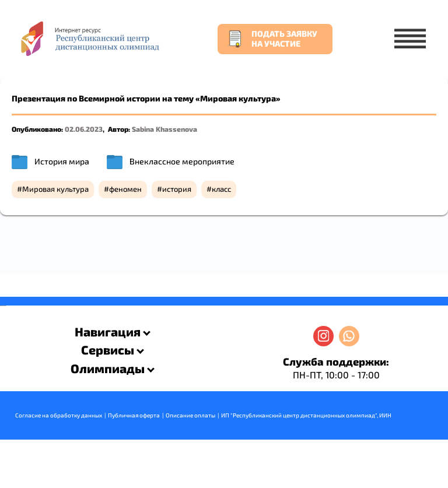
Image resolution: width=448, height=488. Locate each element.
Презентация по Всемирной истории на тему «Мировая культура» (146, 98)
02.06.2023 (84, 129)
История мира (62, 161)
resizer (5, 306)
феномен (125, 189)
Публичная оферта (134, 415)
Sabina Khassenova (164, 129)
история (177, 189)
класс (221, 189)
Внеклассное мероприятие (182, 161)
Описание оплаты (190, 415)
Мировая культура (55, 189)
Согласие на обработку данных (59, 415)
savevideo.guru (2, 306)
